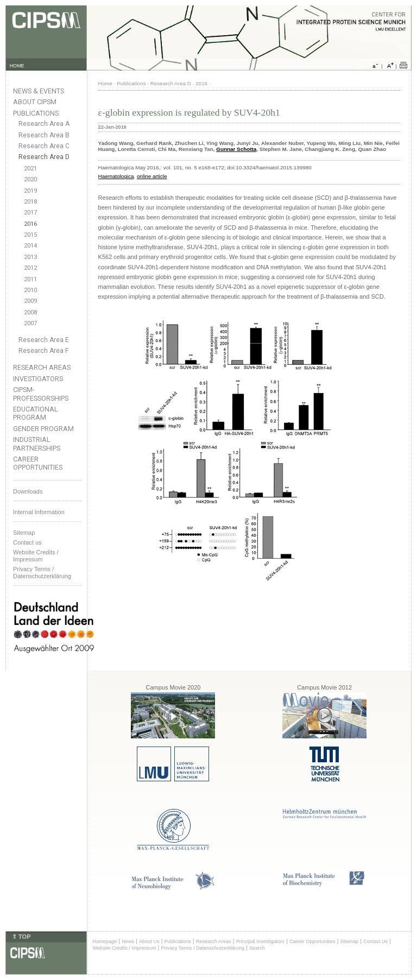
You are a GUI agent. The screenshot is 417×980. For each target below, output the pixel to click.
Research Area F (44, 351)
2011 (30, 279)
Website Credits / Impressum (125, 948)
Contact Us (375, 941)
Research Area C (44, 146)
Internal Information (39, 512)
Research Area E (44, 340)
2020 (30, 179)
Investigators (38, 379)
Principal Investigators (260, 941)
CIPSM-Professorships (41, 394)
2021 (30, 169)
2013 (30, 257)
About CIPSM (35, 102)
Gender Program (43, 429)
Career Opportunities (38, 463)
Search (257, 948)
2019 (30, 191)
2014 (30, 246)
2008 (30, 312)
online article (152, 176)
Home (105, 83)
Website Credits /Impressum (36, 556)
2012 (30, 268)
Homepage (105, 941)
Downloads (28, 491)
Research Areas (42, 367)
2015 (30, 235)
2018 (30, 202)
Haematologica (116, 176)
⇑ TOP (21, 937)
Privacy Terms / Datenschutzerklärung (42, 573)
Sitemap (24, 533)
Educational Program (36, 413)
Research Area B (44, 135)
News (128, 941)
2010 (30, 290)
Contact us (27, 542)
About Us (149, 941)
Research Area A (44, 124)
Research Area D (44, 157)
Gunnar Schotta (236, 149)
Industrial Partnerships (37, 444)
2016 (30, 224)
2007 (30, 323)
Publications (36, 113)
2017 (30, 213)
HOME (17, 66)
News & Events (39, 91)
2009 (30, 301)
